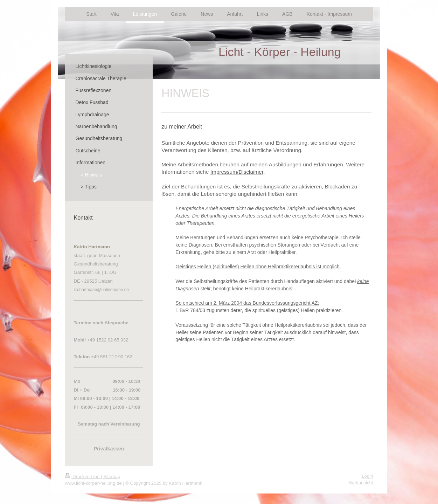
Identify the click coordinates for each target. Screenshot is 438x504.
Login (367, 476)
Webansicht (361, 483)
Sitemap (112, 477)
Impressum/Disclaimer (237, 172)
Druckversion (83, 477)
